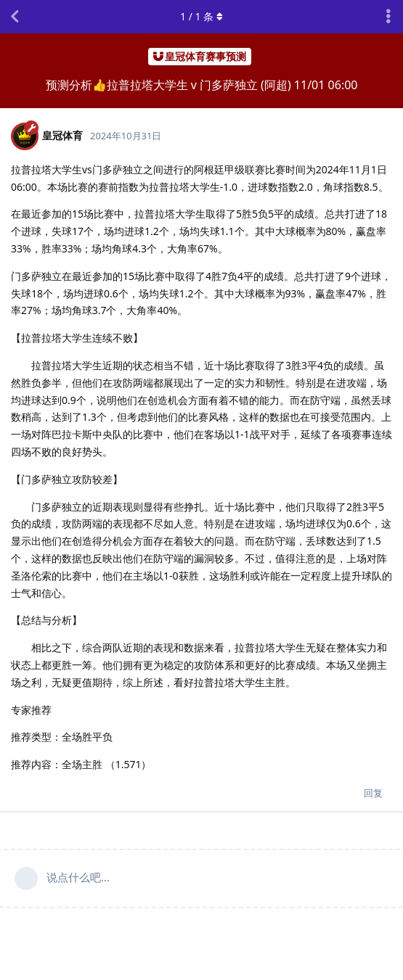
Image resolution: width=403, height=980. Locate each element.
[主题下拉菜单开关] (388, 17)
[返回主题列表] (15, 17)
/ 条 (201, 16)
